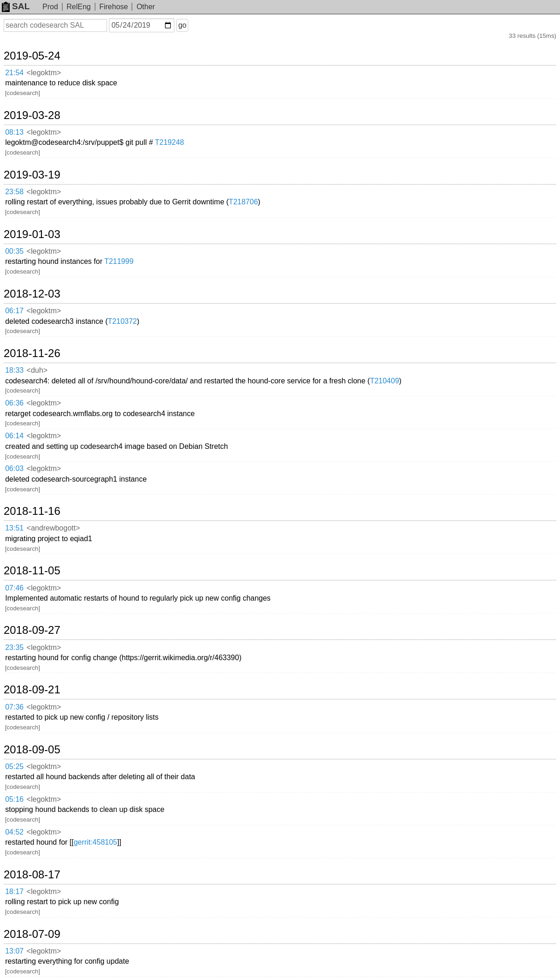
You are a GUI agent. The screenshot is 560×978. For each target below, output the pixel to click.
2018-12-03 (32, 294)
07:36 (14, 707)
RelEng (78, 7)
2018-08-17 (32, 875)
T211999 (119, 261)
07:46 (14, 588)
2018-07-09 (32, 934)
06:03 (14, 468)
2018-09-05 (32, 750)
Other (146, 7)
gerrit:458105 (95, 842)
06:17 (14, 311)
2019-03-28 (32, 115)
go (182, 25)
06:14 (14, 436)
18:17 (14, 892)
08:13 (14, 132)
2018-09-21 (32, 690)
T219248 (170, 142)
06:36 (14, 403)
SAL (16, 6)
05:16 (14, 799)
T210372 (122, 321)
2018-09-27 (32, 630)
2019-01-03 (32, 234)
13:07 (14, 951)
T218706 (243, 202)
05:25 (14, 766)
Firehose (113, 7)
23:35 (14, 647)
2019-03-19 (32, 175)
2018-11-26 (32, 353)
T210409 (384, 381)
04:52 (14, 832)
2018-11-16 (32, 511)
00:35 (14, 251)
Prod (50, 7)
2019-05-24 (32, 56)
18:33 (14, 370)
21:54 (14, 73)
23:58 (14, 192)
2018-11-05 (32, 571)
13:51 (14, 528)
